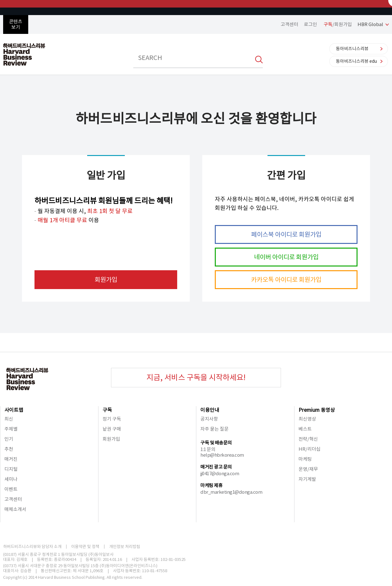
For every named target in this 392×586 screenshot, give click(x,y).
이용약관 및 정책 (85, 547)
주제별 (11, 429)
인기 (9, 439)
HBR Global (370, 24)
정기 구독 (112, 419)
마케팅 (305, 459)
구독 (107, 410)
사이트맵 (14, 410)
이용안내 (210, 410)
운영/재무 (308, 469)
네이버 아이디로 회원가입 (286, 257)
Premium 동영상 (317, 410)
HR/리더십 (310, 449)
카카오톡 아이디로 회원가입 (286, 280)
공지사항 (209, 419)
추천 (9, 449)
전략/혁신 (308, 439)
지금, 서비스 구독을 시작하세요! (196, 377)
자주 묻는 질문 (215, 429)
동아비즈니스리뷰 (352, 49)
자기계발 (307, 479)
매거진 (11, 459)
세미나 (11, 479)
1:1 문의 (208, 449)
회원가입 (106, 280)
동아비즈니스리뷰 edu (356, 61)
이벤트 (11, 489)
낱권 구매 (112, 429)
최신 (9, 419)
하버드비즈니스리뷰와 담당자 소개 (32, 547)
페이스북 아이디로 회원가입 (286, 234)
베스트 (305, 429)
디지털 (11, 469)
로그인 (310, 24)
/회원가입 (338, 24)
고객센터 (289, 24)
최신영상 (307, 419)
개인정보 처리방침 (125, 547)
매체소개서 (15, 509)
